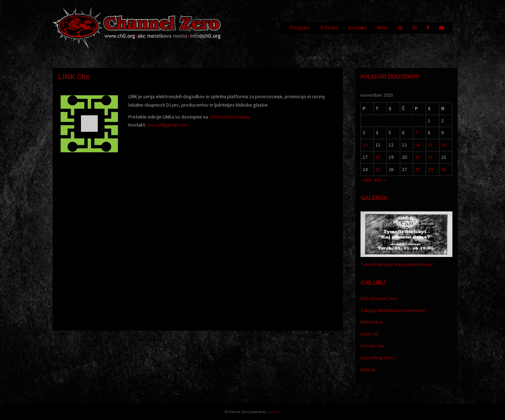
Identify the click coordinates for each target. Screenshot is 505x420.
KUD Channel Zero (379, 298)
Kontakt (358, 28)
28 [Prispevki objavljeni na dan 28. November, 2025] (417, 169)
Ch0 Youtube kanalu (229, 117)
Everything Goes (378, 358)
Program (300, 28)
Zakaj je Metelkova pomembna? (394, 310)
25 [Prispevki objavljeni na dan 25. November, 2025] (378, 169)
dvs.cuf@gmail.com (167, 125)
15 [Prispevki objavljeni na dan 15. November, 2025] (430, 145)
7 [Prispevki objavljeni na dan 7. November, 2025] (416, 133)
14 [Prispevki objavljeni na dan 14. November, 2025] (417, 145)
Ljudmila (274, 412)
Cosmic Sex (373, 346)
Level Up (369, 334)
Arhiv (382, 28)
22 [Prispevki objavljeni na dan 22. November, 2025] (430, 157)
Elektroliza (372, 322)
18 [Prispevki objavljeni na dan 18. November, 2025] (378, 157)
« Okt (366, 180)
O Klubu (329, 28)
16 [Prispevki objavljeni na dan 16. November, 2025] (444, 145)
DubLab (368, 370)
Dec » (380, 180)
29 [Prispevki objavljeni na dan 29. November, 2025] (430, 169)
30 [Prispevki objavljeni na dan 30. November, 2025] (444, 169)
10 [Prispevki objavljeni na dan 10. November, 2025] (365, 145)
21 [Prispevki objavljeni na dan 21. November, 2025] (417, 157)
